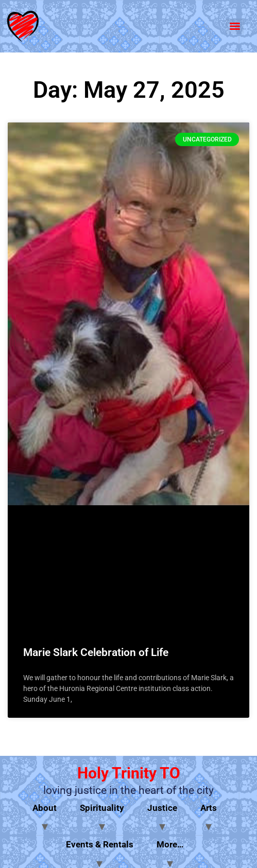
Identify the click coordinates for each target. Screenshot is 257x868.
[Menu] (235, 26)
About (45, 808)
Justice (162, 808)
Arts (209, 808)
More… (170, 844)
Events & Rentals (100, 844)
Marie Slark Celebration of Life (96, 652)
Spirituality (102, 808)
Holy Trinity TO (129, 773)
